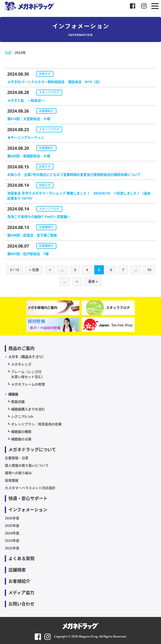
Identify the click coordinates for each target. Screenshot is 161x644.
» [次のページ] (77, 281)
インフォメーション (28, 510)
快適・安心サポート (28, 498)
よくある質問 (21, 558)
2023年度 (12, 540)
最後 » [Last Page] (93, 281)
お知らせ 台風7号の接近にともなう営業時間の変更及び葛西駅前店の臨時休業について (74, 175)
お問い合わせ (21, 604)
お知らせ (45, 74)
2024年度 (12, 533)
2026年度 (12, 518)
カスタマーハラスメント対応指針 (30, 488)
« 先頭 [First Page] (34, 270)
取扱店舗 (18, 402)
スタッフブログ (49, 92)
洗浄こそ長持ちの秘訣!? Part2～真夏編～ (39, 217)
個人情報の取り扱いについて (27, 465)
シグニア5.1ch (22, 417)
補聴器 (13, 394)
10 (149, 270)
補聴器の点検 (21, 439)
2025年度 (12, 526)
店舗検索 (17, 570)
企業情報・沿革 (17, 458)
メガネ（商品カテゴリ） (27, 357)
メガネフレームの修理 (28, 384)
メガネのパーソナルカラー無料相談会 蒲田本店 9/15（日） (55, 82)
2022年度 (12, 548)
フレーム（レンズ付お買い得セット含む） (28, 374)
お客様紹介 (46, 111)
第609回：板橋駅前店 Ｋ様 (29, 156)
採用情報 (12, 480)
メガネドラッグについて (32, 450)
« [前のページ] (50, 270)
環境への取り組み (18, 473)
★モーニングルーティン (26, 137)
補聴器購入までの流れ (28, 409)
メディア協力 (21, 593)
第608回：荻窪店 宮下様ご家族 (32, 235)
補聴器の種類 (21, 432)
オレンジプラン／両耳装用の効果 (36, 424)
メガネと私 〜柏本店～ (26, 100)
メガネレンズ (21, 364)
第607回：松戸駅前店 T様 (30, 254)
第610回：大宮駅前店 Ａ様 (29, 119)
